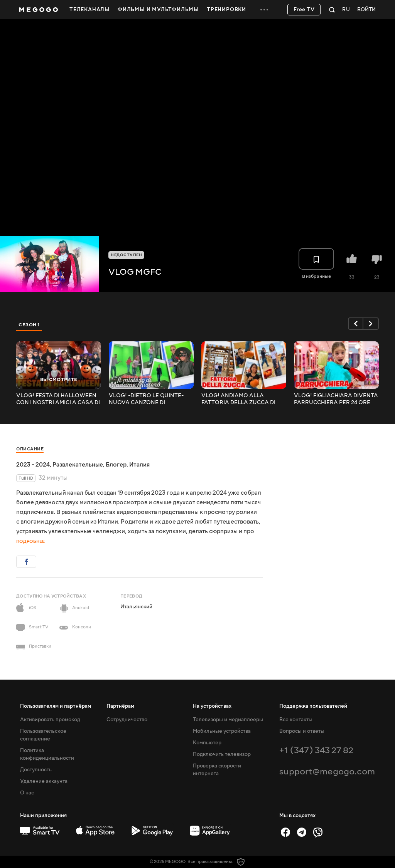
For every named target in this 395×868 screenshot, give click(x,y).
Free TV (304, 10)
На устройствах (212, 706)
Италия (139, 465)
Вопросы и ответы (302, 731)
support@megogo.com (327, 771)
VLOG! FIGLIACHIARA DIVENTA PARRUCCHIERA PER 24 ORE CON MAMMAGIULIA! (336, 399)
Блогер (116, 465)
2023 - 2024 (33, 465)
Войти (366, 10)
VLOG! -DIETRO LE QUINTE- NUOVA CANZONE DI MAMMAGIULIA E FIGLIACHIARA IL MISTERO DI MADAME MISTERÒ (148, 399)
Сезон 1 (29, 325)
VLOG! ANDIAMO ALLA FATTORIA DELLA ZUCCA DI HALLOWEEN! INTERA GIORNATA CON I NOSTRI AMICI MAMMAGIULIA (238, 399)
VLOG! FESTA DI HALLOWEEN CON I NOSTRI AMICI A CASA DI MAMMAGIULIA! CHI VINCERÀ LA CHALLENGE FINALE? (58, 399)
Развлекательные (78, 465)
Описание (30, 449)
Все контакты (296, 720)
